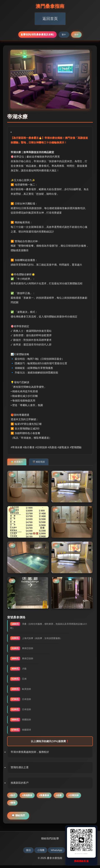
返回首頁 (50, 19)
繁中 (64, 35)
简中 (76, 35)
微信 (27, 853)
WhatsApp (57, 853)
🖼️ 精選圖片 (17, 461)
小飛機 (40, 853)
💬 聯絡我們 (19, 818)
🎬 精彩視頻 (39, 461)
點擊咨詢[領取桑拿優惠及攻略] (37, 34)
